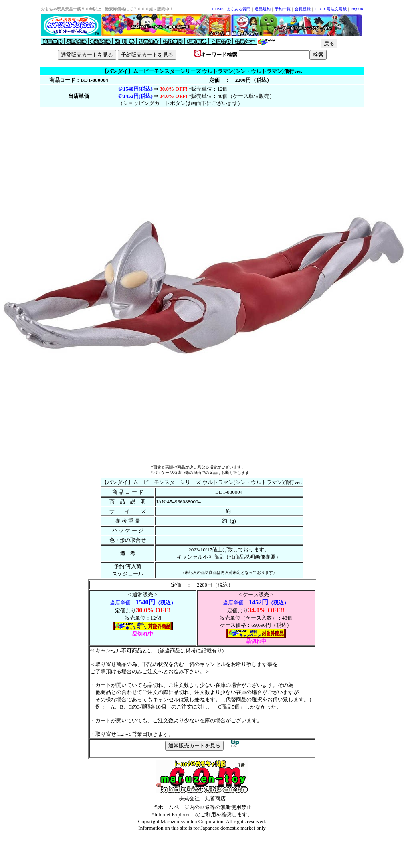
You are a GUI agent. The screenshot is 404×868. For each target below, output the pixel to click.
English (357, 9)
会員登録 (303, 9)
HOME (217, 9)
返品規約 (263, 9)
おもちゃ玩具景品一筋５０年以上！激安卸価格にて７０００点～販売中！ (107, 9)
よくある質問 (238, 9)
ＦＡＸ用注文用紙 (331, 9)
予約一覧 (283, 9)
